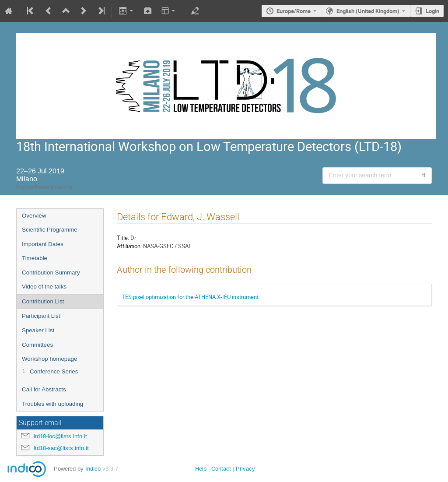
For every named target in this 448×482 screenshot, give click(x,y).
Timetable (35, 258)
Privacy (245, 469)
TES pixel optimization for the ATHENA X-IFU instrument (190, 297)
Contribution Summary (51, 273)
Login (432, 11)
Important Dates (43, 244)
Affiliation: (129, 246)
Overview (34, 216)
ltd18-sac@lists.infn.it (61, 448)
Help (201, 469)
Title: (123, 238)
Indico (93, 469)
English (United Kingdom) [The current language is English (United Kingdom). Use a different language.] (368, 11)
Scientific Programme (50, 230)
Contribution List (43, 301)
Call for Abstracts (44, 389)
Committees (37, 345)
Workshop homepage (49, 359)
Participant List (41, 316)
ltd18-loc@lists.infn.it (60, 436)
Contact (221, 469)
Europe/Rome (294, 11)
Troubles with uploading (52, 404)
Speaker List (38, 330)
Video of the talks (44, 287)
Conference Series (54, 371)
